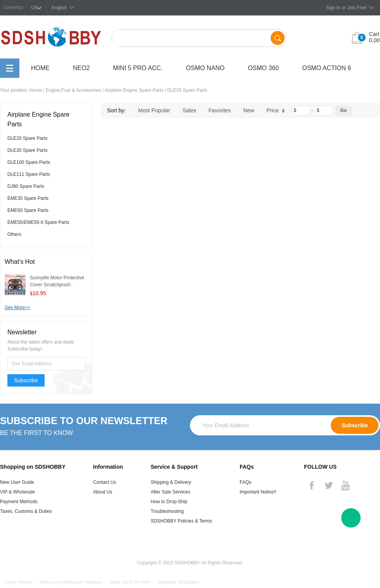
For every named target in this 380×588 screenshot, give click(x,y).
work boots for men (130, 582)
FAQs (245, 482)
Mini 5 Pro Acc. (138, 68)
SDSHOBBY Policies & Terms (181, 521)
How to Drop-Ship (169, 502)
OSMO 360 (263, 68)
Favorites (220, 110)
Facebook (312, 485)
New (249, 110)
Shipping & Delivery (171, 482)
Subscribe (26, 380)
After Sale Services (170, 492)
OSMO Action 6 (326, 68)
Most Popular (154, 110)
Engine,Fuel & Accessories (73, 90)
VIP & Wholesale (17, 492)
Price (276, 110)
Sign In (333, 8)
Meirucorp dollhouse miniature (72, 582)
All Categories (10, 68)
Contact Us (104, 482)
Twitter (328, 485)
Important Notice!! (258, 492)
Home (40, 68)
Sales (189, 110)
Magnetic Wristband (178, 582)
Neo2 (81, 68)
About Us (103, 492)
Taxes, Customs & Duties (26, 511)
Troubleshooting (167, 511)
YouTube (345, 485)
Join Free (357, 8)
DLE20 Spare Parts (187, 90)
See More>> (17, 308)
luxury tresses (18, 582)
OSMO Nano (206, 68)
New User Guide (17, 482)
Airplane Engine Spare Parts (134, 90)
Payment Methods (19, 502)
